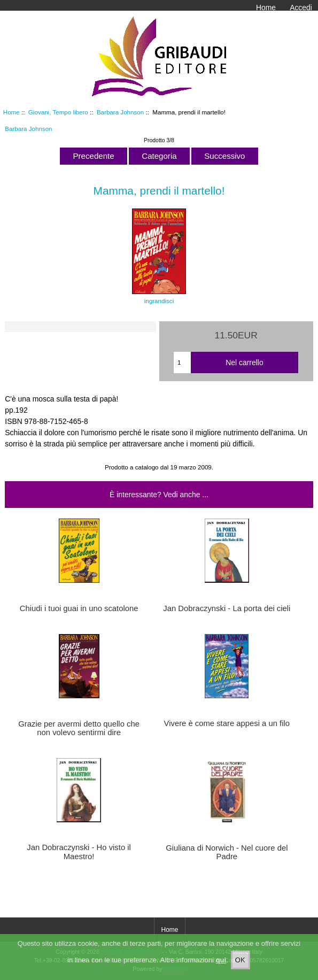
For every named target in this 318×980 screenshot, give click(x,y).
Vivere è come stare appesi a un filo (227, 723)
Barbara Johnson (120, 112)
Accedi (301, 7)
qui (221, 963)
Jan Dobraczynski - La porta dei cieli (227, 608)
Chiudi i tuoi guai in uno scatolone (79, 608)
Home (266, 7)
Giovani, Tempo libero (58, 112)
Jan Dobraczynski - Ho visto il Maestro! (79, 852)
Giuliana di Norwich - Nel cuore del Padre (227, 852)
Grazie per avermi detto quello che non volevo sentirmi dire (79, 728)
